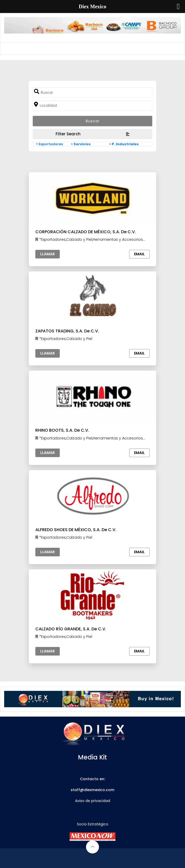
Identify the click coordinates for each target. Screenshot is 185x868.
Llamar (48, 254)
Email (139, 254)
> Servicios (81, 144)
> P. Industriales (124, 144)
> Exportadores (49, 144)
